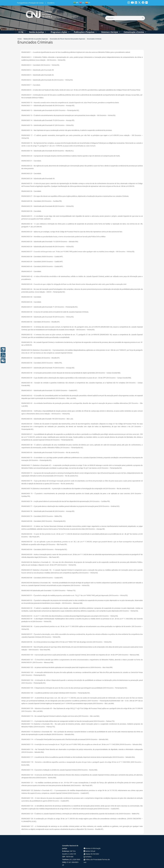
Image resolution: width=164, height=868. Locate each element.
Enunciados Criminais (94, 31)
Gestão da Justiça (38, 25)
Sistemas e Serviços (111, 25)
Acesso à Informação (92, 841)
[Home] (20, 31)
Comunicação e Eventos (135, 25)
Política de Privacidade (93, 852)
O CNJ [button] (22, 25)
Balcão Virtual (89, 844)
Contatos (88, 849)
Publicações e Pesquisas (85, 25)
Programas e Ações (60, 25)
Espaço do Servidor (91, 846)
